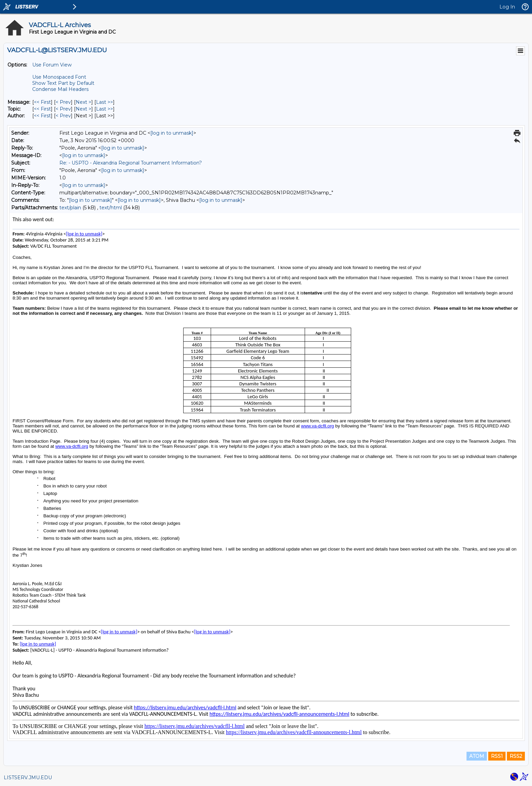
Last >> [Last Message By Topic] (104, 109)
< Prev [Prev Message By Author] (63, 116)
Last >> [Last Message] (104, 102)
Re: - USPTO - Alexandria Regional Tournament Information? (131, 163)
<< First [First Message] (42, 102)
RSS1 (497, 756)
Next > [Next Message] (83, 102)
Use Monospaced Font (59, 77)
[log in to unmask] (172, 133)
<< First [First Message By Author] (42, 116)
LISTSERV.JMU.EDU (28, 778)
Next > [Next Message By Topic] (83, 109)
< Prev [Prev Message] (63, 102)
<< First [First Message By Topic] (42, 109)
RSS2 (516, 756)
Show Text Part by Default (63, 83)
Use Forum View (52, 65)
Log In (507, 7)
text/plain (70, 208)
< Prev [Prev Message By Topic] (63, 109)
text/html (111, 208)
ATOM (477, 756)
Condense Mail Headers (60, 89)
